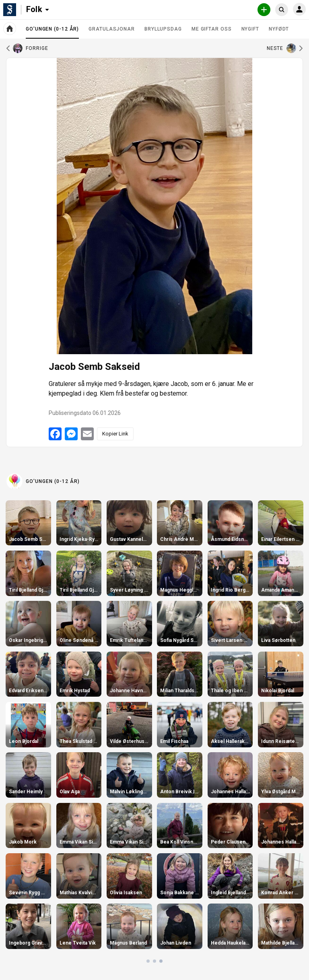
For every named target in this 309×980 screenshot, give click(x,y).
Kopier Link (115, 434)
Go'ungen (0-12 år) (52, 32)
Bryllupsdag (163, 29)
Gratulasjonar (112, 29)
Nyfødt (279, 29)
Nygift (250, 29)
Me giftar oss (212, 29)
